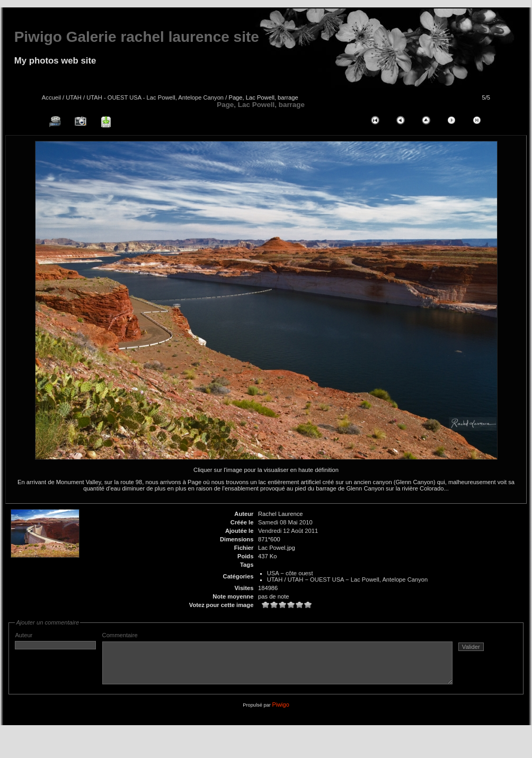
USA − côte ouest (290, 573)
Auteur (55, 641)
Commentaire (299, 662)
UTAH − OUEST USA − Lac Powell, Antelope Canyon (358, 579)
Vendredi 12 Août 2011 (288, 531)
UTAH (74, 97)
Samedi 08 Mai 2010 (285, 522)
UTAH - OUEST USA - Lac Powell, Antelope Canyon (155, 97)
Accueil (51, 97)
